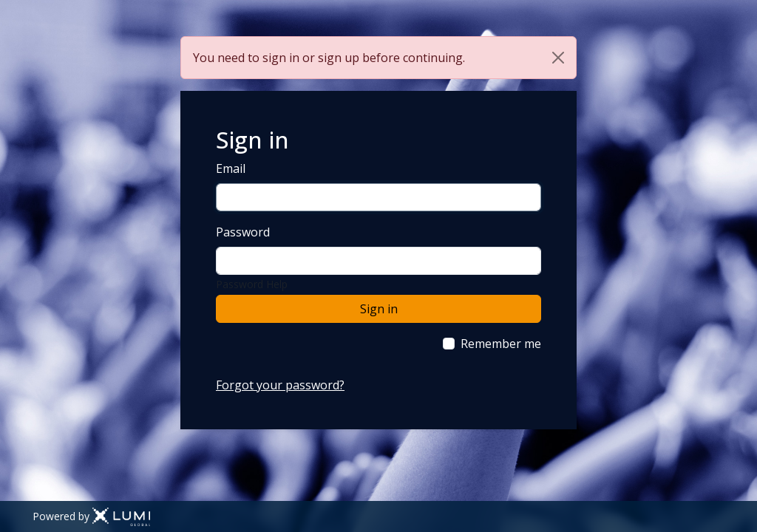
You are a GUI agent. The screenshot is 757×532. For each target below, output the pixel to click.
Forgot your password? (280, 385)
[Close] (558, 58)
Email (231, 168)
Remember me (501, 344)
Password (243, 232)
